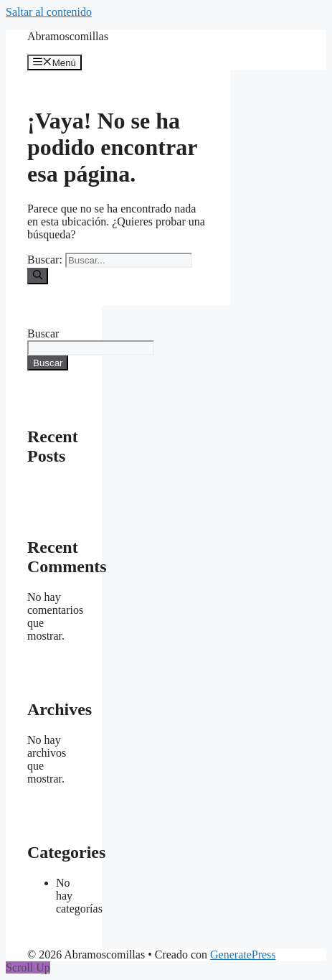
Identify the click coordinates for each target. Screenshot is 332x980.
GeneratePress (243, 955)
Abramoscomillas (68, 36)
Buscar (43, 333)
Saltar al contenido (49, 12)
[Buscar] (38, 276)
